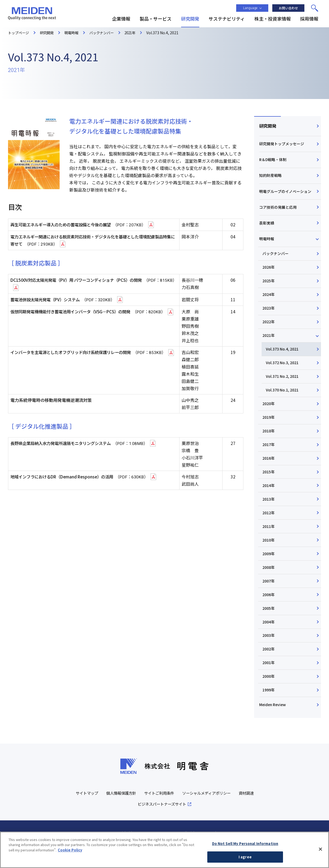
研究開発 (268, 126)
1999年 (270, 712)
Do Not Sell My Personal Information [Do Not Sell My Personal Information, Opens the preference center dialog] (245, 848)
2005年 (270, 627)
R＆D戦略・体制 (273, 162)
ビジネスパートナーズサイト (174, 827)
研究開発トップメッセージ (282, 145)
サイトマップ (94, 816)
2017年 (270, 458)
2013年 (270, 515)
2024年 (270, 304)
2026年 (270, 275)
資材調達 (132, 827)
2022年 (270, 332)
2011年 (270, 543)
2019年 (270, 430)
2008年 (270, 585)
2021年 (270, 346)
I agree (245, 861)
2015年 (270, 487)
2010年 (270, 557)
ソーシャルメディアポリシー (221, 816)
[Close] (320, 854)
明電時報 (267, 246)
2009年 (270, 571)
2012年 (270, 529)
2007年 (270, 599)
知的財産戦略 (271, 178)
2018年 (270, 444)
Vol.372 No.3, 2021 (283, 374)
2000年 (270, 698)
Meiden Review (273, 727)
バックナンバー (277, 261)
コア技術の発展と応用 (278, 212)
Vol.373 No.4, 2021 (283, 360)
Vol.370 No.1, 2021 (283, 402)
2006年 (270, 613)
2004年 (270, 642)
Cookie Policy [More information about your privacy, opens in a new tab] (70, 854)
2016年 (270, 473)
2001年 (270, 684)
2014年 (270, 501)
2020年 (270, 416)
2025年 (270, 290)
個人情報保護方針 (131, 816)
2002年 (270, 670)
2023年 (270, 318)
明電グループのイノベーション (286, 195)
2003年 (270, 656)
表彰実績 (267, 229)
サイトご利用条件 (171, 816)
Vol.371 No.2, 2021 (283, 388)
